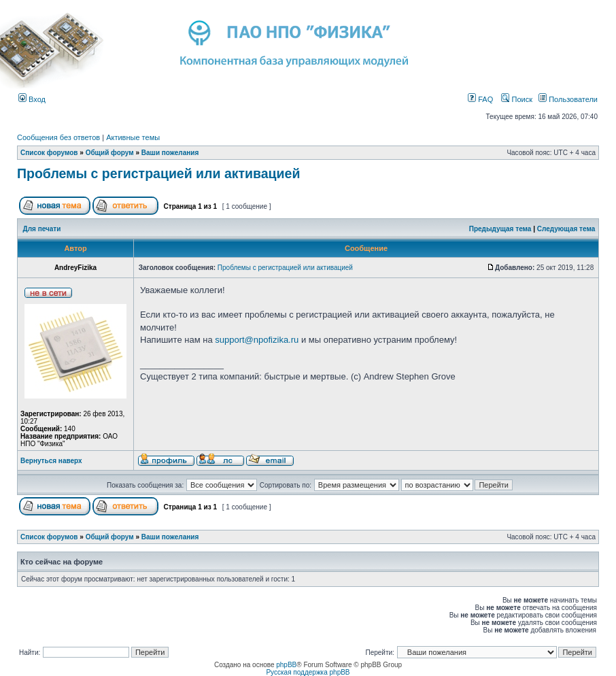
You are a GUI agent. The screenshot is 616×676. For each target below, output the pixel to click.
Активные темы (133, 137)
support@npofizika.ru (257, 340)
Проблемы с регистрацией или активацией (158, 173)
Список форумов (49, 153)
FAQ (480, 99)
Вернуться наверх (51, 461)
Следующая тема (566, 229)
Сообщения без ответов (58, 137)
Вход (32, 99)
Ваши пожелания (170, 153)
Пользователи (568, 99)
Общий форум (110, 153)
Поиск (517, 99)
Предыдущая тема (500, 229)
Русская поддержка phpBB (308, 672)
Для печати (42, 229)
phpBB (286, 665)
